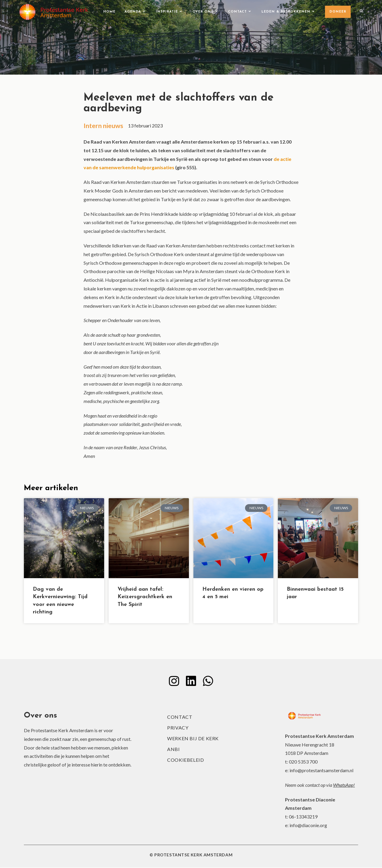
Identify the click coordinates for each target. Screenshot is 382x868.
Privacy (178, 728)
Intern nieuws (104, 126)
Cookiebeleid (185, 760)
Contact (180, 717)
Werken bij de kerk (193, 739)
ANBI (173, 750)
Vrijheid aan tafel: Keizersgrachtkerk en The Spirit (145, 597)
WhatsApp (343, 785)
